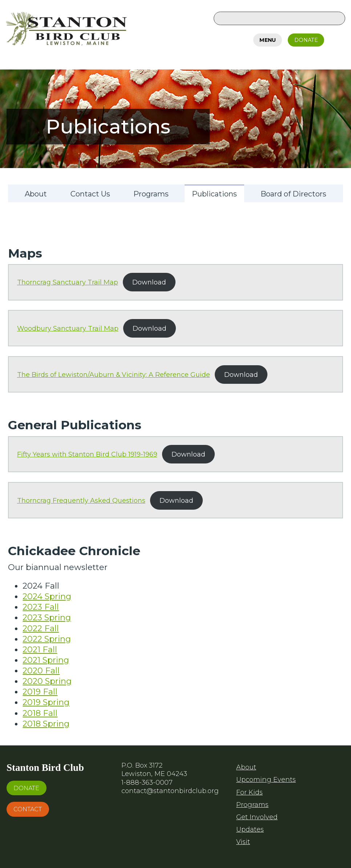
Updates (250, 829)
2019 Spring (46, 702)
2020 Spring (47, 681)
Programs (252, 805)
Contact (28, 809)
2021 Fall (40, 649)
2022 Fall (41, 628)
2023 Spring (47, 617)
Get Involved (257, 817)
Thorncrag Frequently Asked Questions (81, 500)
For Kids (249, 792)
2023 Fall (41, 607)
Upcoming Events (266, 780)
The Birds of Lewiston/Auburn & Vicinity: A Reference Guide (114, 375)
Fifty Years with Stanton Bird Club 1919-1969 (87, 454)
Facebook (338, 39)
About (246, 767)
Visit (243, 842)
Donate (306, 40)
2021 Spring (46, 660)
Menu (268, 40)
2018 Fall (40, 713)
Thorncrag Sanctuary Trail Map (68, 282)
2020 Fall (41, 670)
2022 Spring (47, 639)
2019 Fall (40, 692)
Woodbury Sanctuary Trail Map (68, 328)
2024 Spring (47, 596)
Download (149, 282)
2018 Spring (46, 724)
